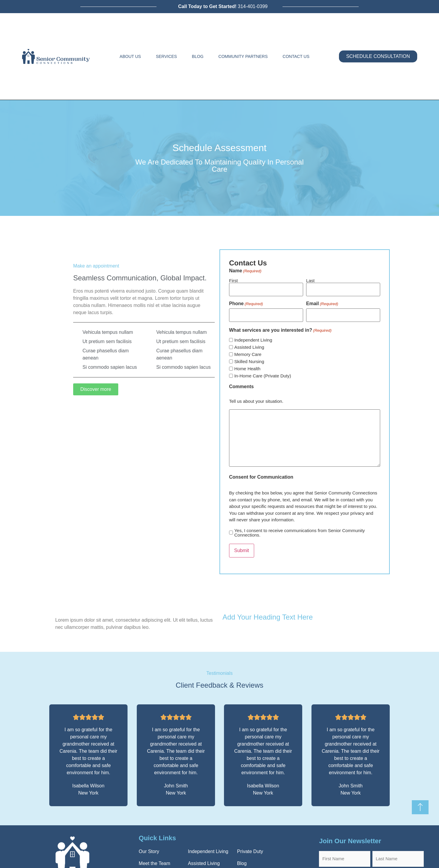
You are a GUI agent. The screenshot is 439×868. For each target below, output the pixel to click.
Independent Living (253, 338)
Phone (246, 302)
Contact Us (296, 56)
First (233, 280)
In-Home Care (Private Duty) (263, 373)
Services (166, 56)
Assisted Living (249, 345)
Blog (198, 56)
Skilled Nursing (249, 359)
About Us (130, 56)
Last (310, 280)
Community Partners (243, 56)
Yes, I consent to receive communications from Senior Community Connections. (299, 530)
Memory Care (248, 352)
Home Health (247, 366)
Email (322, 302)
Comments (241, 384)
